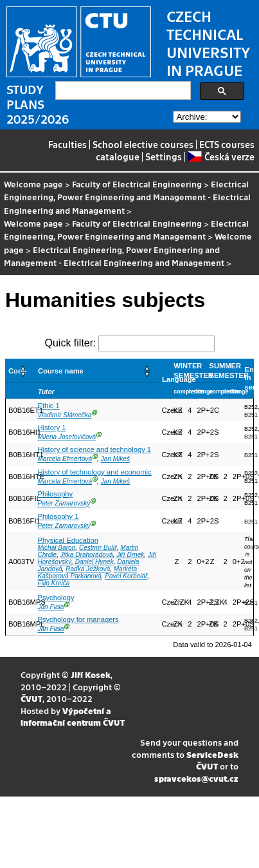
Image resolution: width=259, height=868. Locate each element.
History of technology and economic (94, 472)
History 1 (51, 428)
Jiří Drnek (130, 555)
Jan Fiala (50, 607)
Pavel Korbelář (126, 576)
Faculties (67, 144)
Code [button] (17, 371)
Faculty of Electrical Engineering (137, 184)
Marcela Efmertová (65, 459)
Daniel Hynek (94, 562)
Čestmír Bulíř (98, 548)
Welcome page (33, 184)
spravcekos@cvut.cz (196, 778)
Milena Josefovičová (67, 437)
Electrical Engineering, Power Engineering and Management (126, 230)
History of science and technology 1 (94, 449)
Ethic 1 (48, 406)
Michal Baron (56, 548)
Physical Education (68, 540)
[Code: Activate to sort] (21, 371)
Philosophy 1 (58, 516)
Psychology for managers (78, 619)
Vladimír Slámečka (64, 415)
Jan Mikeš (115, 459)
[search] (122, 91)
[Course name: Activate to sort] (97, 371)
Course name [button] (61, 371)
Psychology (56, 598)
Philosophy (55, 494)
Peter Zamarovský (64, 504)
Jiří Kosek (91, 675)
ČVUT (31, 698)
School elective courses (143, 144)
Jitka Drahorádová (87, 555)
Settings (164, 156)
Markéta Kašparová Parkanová (87, 572)
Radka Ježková (88, 569)
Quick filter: (70, 343)
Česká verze (221, 156)
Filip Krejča (53, 583)
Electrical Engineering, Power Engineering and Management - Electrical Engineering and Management (127, 197)
